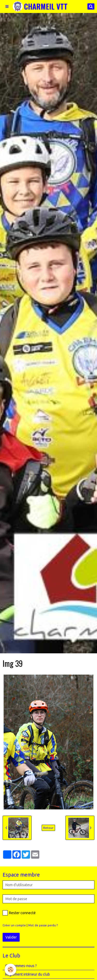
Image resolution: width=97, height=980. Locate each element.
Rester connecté (19, 913)
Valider (11, 937)
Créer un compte (14, 925)
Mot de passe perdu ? (43, 925)
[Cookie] (10, 969)
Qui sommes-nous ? (21, 966)
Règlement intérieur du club (28, 974)
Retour (48, 828)
